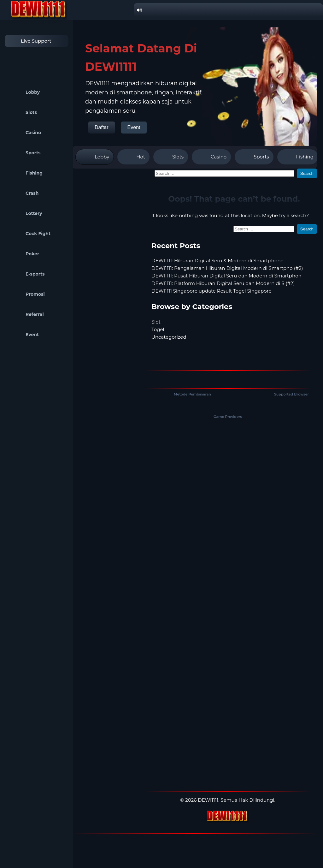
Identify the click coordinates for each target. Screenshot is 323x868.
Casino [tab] (211, 157)
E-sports (26, 274)
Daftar (102, 127)
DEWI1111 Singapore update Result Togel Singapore (211, 291)
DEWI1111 (208, 800)
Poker (23, 254)
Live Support (30, 41)
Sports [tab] (254, 157)
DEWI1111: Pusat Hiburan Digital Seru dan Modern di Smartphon (226, 276)
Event (23, 335)
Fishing (25, 173)
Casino (24, 133)
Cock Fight (29, 234)
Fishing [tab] (298, 157)
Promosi (26, 294)
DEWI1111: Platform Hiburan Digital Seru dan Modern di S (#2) (223, 283)
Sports (24, 153)
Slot (156, 322)
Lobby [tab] (95, 157)
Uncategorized (169, 337)
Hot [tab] (133, 157)
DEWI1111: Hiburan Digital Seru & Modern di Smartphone (217, 261)
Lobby (24, 92)
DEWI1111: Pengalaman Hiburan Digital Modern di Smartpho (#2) (227, 268)
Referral (26, 314)
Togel (158, 329)
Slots (22, 112)
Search (307, 173)
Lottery (25, 213)
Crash (23, 193)
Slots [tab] (171, 157)
